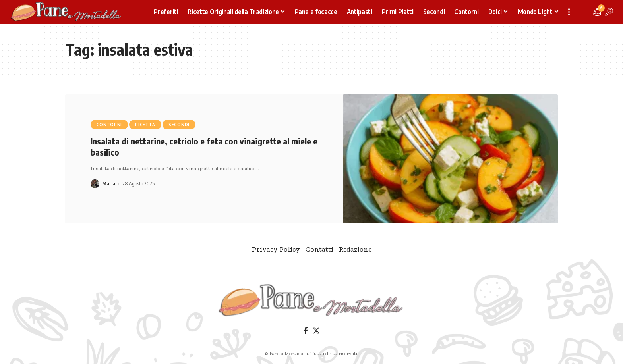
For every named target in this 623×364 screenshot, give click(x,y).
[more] (569, 12)
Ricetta (145, 125)
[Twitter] (316, 331)
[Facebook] (306, 331)
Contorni (109, 125)
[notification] (597, 12)
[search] (609, 12)
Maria (109, 183)
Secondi (179, 125)
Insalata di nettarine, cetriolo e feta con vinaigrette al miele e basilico (204, 147)
